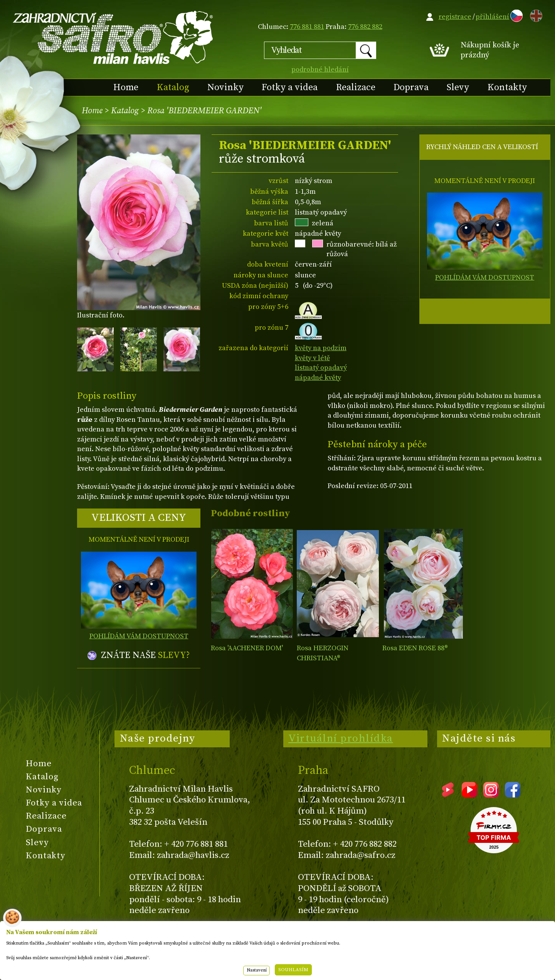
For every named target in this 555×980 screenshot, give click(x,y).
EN (535, 14)
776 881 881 (307, 27)
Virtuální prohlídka (341, 738)
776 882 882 (365, 27)
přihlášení (492, 17)
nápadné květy (318, 378)
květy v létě (312, 358)
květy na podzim (321, 348)
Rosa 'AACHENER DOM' (247, 648)
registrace (455, 17)
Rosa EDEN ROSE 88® (415, 648)
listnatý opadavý (321, 368)
